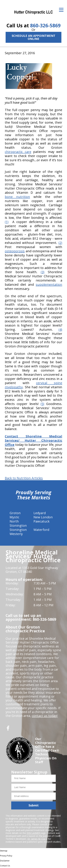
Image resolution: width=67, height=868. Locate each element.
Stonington (18, 530)
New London (43, 517)
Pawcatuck (42, 521)
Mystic (14, 517)
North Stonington (18, 523)
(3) (43, 272)
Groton (15, 513)
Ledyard (40, 513)
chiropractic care (18, 152)
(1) (7, 222)
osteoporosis (15, 251)
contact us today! (45, 716)
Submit (34, 805)
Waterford (41, 530)
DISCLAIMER (33, 833)
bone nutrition (17, 197)
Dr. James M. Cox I (37, 839)
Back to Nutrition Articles (24, 478)
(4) (60, 329)
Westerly (16, 534)
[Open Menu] (61, 10)
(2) (60, 243)
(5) (42, 404)
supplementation (49, 284)
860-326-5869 (45, 25)
